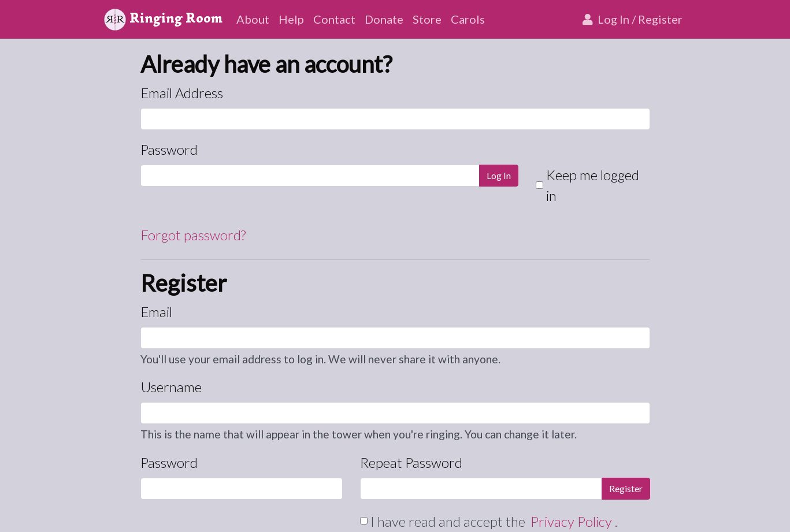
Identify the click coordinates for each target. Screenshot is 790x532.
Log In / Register (632, 19)
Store (427, 19)
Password (169, 149)
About (253, 19)
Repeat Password (411, 462)
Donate (384, 19)
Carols (468, 19)
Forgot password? (193, 235)
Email (156, 312)
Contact (334, 19)
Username (171, 387)
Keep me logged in (593, 185)
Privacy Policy (573, 521)
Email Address (182, 93)
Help (291, 19)
